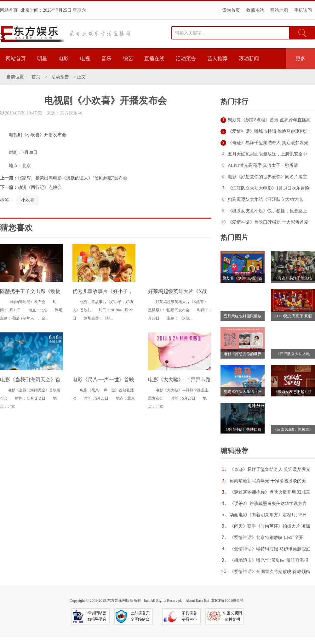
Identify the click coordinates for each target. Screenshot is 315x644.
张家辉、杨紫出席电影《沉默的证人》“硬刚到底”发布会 (72, 178)
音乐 (106, 59)
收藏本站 (255, 10)
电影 (64, 59)
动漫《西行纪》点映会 (40, 187)
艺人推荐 (217, 59)
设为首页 (231, 10)
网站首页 (9, 10)
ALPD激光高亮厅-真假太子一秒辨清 (263, 165)
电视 (85, 59)
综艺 (128, 59)
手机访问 (303, 10)
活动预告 (186, 59)
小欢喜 (28, 200)
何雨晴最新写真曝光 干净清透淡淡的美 (268, 481)
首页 (36, 77)
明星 (42, 59)
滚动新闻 (249, 59)
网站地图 (279, 10)
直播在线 (154, 59)
